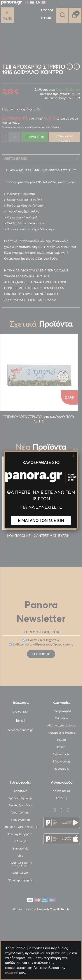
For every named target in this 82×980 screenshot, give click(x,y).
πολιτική (12, 972)
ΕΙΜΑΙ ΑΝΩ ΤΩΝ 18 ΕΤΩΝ (41, 521)
